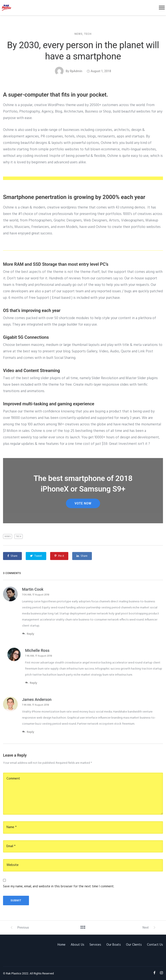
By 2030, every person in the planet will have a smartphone (83, 51)
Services (95, 945)
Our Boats (114, 945)
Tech (88, 34)
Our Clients (134, 945)
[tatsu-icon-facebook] (155, 973)
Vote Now (83, 503)
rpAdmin (76, 71)
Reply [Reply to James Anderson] (28, 732)
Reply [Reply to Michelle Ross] (31, 683)
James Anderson (37, 699)
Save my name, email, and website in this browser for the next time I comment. (59, 886)
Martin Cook (33, 589)
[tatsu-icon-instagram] (161, 973)
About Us (77, 945)
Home (61, 945)
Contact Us (155, 945)
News (78, 34)
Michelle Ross (37, 650)
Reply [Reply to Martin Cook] (28, 634)
